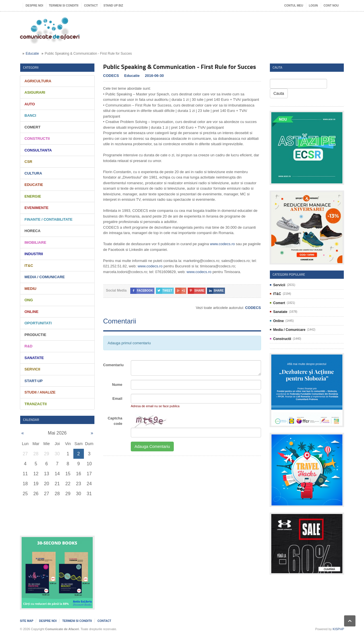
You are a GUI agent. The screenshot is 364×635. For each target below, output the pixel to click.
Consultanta (38, 150)
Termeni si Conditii (64, 6)
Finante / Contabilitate (48, 219)
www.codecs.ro (222, 244)
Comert (32, 127)
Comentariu (113, 365)
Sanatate (34, 358)
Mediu (30, 289)
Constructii (37, 139)
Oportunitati (38, 323)
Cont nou (331, 6)
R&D (28, 346)
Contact (91, 6)
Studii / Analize (40, 392)
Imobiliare (35, 242)
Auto (30, 104)
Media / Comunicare (45, 277)
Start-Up (34, 381)
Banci (30, 115)
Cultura (33, 173)
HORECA (32, 231)
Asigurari (35, 92)
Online (31, 312)
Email (117, 399)
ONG (29, 300)
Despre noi (34, 6)
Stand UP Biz (113, 6)
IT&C (29, 266)
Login (313, 6)
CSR (28, 162)
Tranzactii (36, 404)
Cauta (279, 93)
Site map (27, 621)
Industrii (34, 254)
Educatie (32, 54)
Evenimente (37, 208)
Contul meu (294, 6)
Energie (33, 196)
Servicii (32, 369)
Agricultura (38, 81)
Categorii (31, 67)
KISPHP (338, 629)
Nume (117, 385)
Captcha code (115, 421)
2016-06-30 (155, 76)
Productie (35, 335)
